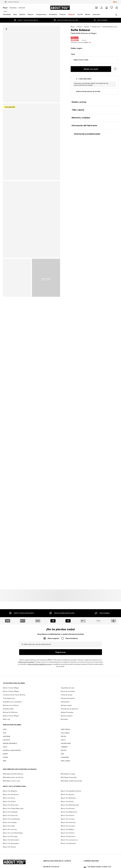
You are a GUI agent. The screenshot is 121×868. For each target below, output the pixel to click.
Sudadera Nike (8, 783)
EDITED (64, 825)
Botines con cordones (11, 780)
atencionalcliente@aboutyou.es (40, 664)
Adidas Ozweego (67, 787)
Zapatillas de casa (68, 762)
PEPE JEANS (65, 835)
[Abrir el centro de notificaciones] (107, 8)
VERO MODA (65, 804)
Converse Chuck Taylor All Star (14, 769)
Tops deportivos (9, 773)
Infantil (22, 8)
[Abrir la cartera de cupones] (96, 8)
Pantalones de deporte (69, 783)
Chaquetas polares (68, 773)
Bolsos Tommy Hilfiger (11, 762)
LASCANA (7, 811)
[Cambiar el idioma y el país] (115, 2)
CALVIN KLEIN (66, 818)
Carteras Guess (67, 769)
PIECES (63, 811)
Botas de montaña (68, 766)
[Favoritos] (112, 8)
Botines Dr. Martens (10, 787)
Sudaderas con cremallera (12, 776)
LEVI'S (63, 814)
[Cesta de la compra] (117, 8)
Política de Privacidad (26, 662)
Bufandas (64, 794)
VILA (5, 807)
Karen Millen (65, 807)
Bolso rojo (7, 794)
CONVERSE (65, 832)
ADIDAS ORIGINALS (10, 818)
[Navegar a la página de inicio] (60, 8)
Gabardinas (65, 776)
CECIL (5, 821)
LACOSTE (7, 814)
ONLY (5, 804)
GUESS (5, 832)
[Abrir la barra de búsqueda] (115, 15)
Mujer (5, 8)
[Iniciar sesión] (101, 8)
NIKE (5, 835)
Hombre (13, 8)
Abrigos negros (66, 780)
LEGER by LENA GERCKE (12, 825)
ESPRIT (6, 828)
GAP (62, 828)
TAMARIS (64, 821)
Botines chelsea (67, 790)
